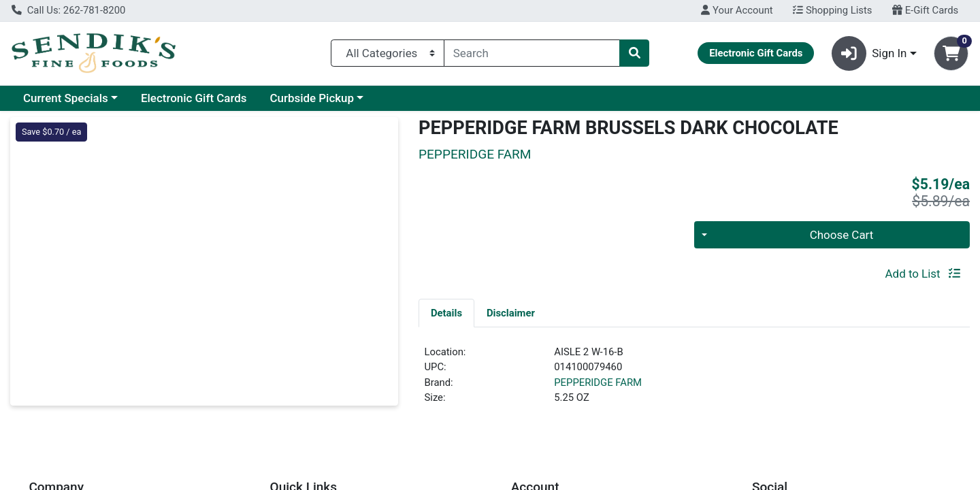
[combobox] (532, 53)
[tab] (446, 312)
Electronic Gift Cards (194, 98)
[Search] (532, 53)
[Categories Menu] (388, 53)
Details (446, 313)
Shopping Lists (832, 10)
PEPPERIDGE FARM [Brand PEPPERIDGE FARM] (598, 382)
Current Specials (66, 98)
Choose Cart (842, 235)
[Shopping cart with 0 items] (951, 53)
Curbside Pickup (312, 98)
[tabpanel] (694, 380)
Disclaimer (511, 313)
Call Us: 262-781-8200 (68, 10)
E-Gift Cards (925, 10)
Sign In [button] (869, 53)
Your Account (737, 10)
